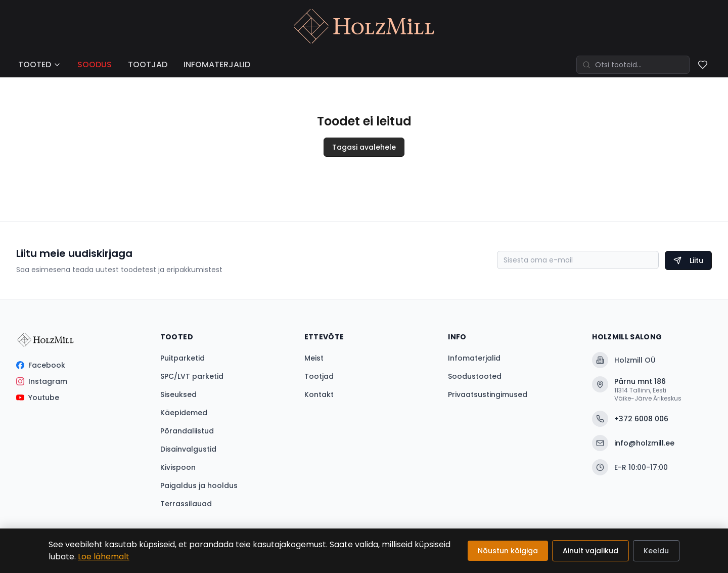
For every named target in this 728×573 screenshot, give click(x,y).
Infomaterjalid (474, 358)
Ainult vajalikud (590, 551)
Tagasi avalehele (364, 147)
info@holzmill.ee (633, 443)
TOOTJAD (148, 64)
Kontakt (319, 394)
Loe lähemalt (104, 557)
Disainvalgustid (188, 449)
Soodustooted (475, 376)
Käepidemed (184, 413)
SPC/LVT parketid (192, 376)
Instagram (42, 381)
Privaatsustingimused (488, 394)
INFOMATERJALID (217, 64)
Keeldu (656, 551)
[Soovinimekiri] (703, 65)
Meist (314, 358)
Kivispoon (178, 467)
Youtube (38, 398)
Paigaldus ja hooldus (199, 486)
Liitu (688, 260)
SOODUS (95, 64)
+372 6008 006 (630, 419)
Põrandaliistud (187, 431)
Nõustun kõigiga (508, 551)
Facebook (41, 365)
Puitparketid (183, 358)
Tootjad (319, 376)
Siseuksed (178, 394)
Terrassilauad (186, 504)
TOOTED (40, 64)
